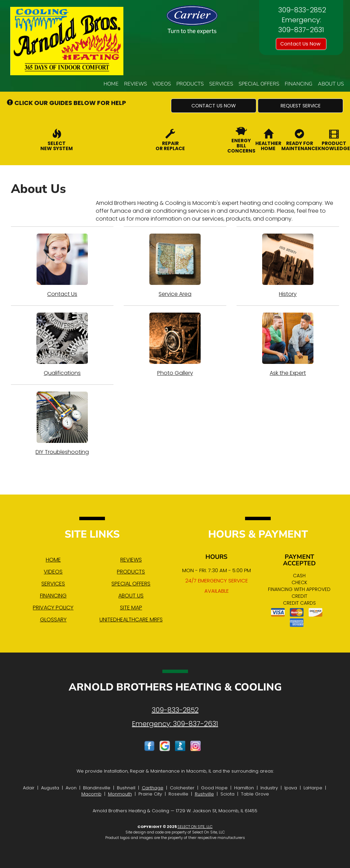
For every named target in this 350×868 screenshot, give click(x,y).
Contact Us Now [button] (301, 44)
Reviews (136, 84)
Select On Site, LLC (195, 827)
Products (190, 84)
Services (221, 84)
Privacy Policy (53, 608)
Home (111, 84)
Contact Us (62, 266)
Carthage (153, 788)
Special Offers (259, 84)
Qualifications (62, 345)
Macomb (91, 794)
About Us (331, 84)
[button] (214, 106)
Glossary (53, 620)
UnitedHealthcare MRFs (131, 620)
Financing (299, 84)
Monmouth (120, 794)
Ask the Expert (288, 345)
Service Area (175, 266)
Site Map (131, 608)
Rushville (204, 794)
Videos (162, 84)
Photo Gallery (175, 345)
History (288, 266)
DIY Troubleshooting (62, 424)
